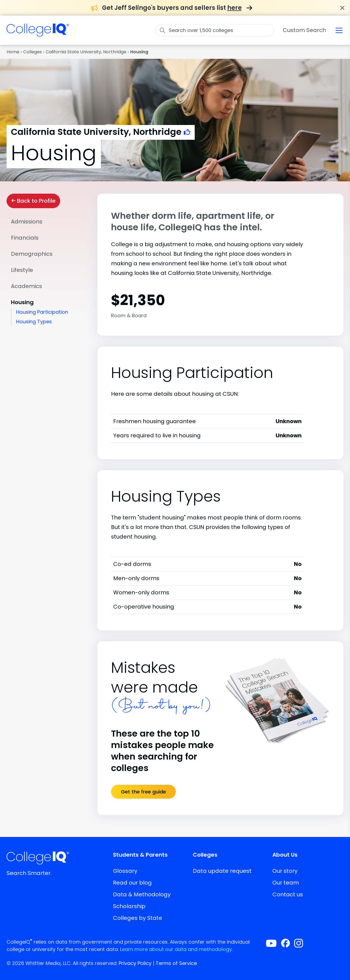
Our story (285, 871)
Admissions (27, 222)
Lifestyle (22, 270)
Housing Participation (42, 312)
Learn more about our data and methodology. (176, 949)
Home (13, 52)
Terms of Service (176, 963)
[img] (38, 33)
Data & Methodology (142, 894)
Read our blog (132, 883)
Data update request (222, 871)
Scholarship (129, 906)
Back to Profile (33, 201)
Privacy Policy (135, 963)
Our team (286, 883)
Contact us (288, 894)
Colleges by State (138, 918)
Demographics (32, 254)
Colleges (33, 52)
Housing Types (34, 322)
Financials (25, 238)
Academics (27, 286)
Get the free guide (143, 792)
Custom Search (304, 30)
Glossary (125, 871)
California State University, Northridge (86, 52)
